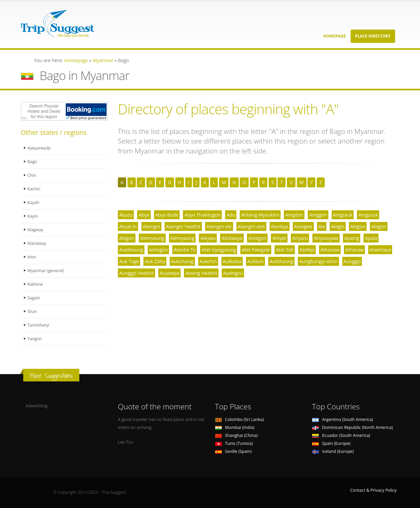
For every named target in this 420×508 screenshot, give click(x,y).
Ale (322, 226)
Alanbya (280, 226)
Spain (331, 443)
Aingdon (294, 215)
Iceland (333, 451)
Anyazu (300, 238)
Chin (32, 175)
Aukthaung (281, 261)
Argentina (343, 419)
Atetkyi (307, 250)
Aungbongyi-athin (318, 261)
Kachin (34, 189)
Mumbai (235, 427)
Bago (33, 162)
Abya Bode (167, 215)
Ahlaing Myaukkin (260, 215)
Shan (32, 311)
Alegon (358, 226)
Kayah (34, 203)
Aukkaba (232, 261)
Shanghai (236, 435)
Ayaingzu (233, 273)
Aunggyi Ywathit (136, 273)
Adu (231, 215)
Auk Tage (129, 261)
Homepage (334, 36)
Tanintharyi (39, 325)
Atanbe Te (185, 250)
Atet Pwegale (256, 250)
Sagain (34, 298)
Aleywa (208, 238)
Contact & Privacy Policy (374, 490)
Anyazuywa (326, 238)
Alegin (338, 226)
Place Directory (373, 36)
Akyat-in (128, 226)
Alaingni (151, 226)
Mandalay (37, 243)
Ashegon (159, 250)
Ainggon (318, 215)
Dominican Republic (352, 427)
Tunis (234, 443)
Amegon (257, 238)
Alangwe (303, 226)
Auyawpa (169, 273)
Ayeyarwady (39, 148)
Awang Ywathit (201, 273)
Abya (144, 215)
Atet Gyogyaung (219, 250)
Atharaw (354, 250)
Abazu (126, 215)
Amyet (279, 238)
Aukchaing (182, 261)
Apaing (352, 238)
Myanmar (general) (46, 271)
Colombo (240, 419)
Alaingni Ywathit (183, 226)
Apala (371, 238)
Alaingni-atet (251, 226)
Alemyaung (152, 238)
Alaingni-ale (219, 226)
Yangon (35, 339)
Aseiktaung (131, 250)
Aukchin (208, 261)
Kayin (33, 216)
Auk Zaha (155, 261)
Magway (36, 230)
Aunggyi (352, 261)
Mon (32, 257)
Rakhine (35, 284)
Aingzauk (343, 215)
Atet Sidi (285, 250)
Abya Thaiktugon (202, 215)
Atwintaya (380, 250)
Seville (233, 451)
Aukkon (255, 261)
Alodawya (232, 238)
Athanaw (330, 250)
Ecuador (341, 435)
